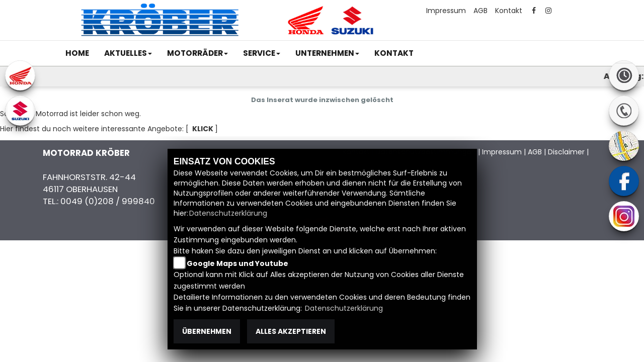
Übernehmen (207, 331)
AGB (480, 11)
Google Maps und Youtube (237, 263)
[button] (128, 53)
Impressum (446, 11)
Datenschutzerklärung (228, 213)
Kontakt (509, 11)
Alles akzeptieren (291, 331)
